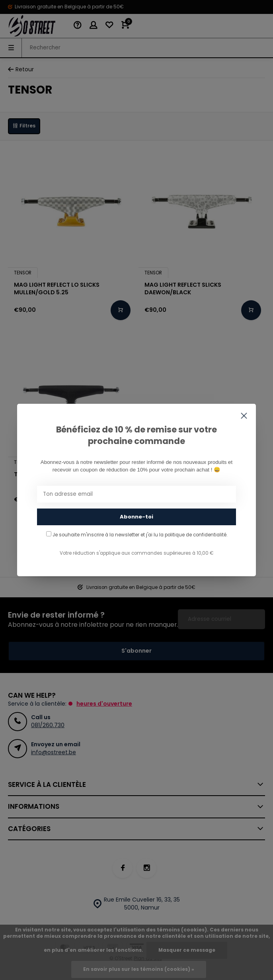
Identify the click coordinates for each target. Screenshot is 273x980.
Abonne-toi (136, 517)
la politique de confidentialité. (193, 535)
